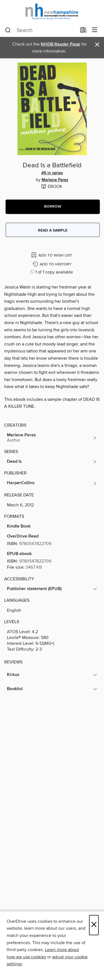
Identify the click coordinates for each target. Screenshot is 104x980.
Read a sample (53, 230)
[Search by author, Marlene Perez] (52, 438)
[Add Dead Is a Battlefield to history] (53, 264)
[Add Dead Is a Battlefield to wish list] (52, 255)
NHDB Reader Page (60, 44)
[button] (53, 207)
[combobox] (41, 30)
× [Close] (94, 925)
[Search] (8, 30)
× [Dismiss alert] (97, 45)
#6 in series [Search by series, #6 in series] (52, 173)
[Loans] (83, 31)
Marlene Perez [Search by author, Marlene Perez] (55, 180)
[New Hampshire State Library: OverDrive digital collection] (52, 12)
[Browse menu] (95, 30)
